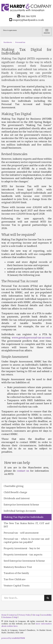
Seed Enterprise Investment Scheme (24, 561)
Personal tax (20, 42)
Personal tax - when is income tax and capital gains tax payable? (26, 540)
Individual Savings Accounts (20, 511)
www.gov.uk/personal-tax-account (31, 338)
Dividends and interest (17, 498)
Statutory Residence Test (18, 567)
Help (15, 617)
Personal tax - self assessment (21, 533)
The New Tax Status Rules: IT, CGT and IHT (26, 525)
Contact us (13, 615)
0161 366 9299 (26, 16)
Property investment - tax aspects (23, 555)
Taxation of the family (16, 573)
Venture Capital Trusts (17, 586)
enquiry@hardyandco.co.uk (26, 20)
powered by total (13, 638)
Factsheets (8, 42)
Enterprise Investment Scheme (21, 505)
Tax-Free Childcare (15, 579)
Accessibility (46, 615)
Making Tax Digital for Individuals (24, 517)
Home (4, 615)
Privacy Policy (25, 615)
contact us (23, 471)
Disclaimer (7, 617)
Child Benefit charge (15, 492)
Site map (36, 615)
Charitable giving (14, 486)
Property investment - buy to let (22, 548)
